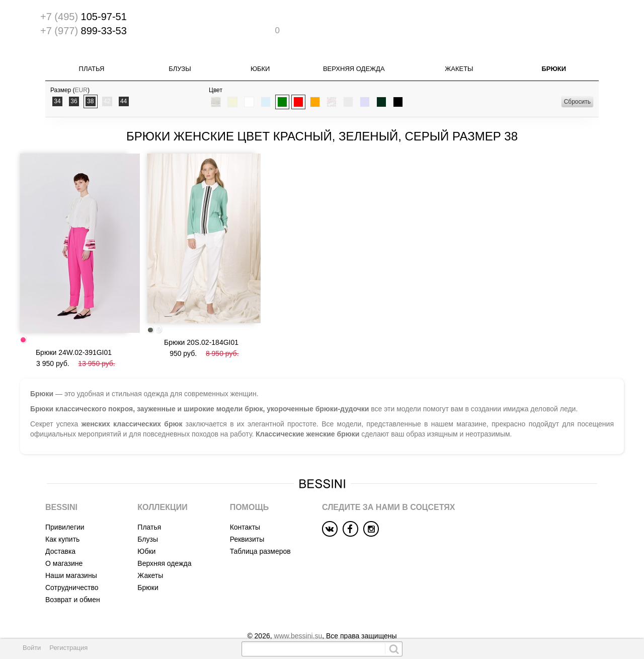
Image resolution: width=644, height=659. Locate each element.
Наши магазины (71, 556)
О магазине (64, 544)
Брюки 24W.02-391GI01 (74, 332)
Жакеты (459, 68)
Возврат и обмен (73, 580)
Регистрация (68, 648)
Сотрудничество (72, 568)
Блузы (180, 68)
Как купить (62, 520)
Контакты (245, 507)
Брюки (554, 68)
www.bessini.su (298, 616)
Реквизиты (247, 520)
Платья (92, 68)
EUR (81, 89)
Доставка (60, 532)
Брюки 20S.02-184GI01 (201, 333)
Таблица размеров (260, 532)
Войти (32, 648)
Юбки (260, 68)
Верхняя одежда (354, 68)
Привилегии (65, 507)
